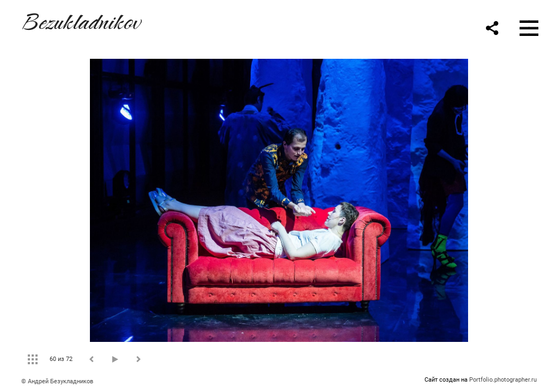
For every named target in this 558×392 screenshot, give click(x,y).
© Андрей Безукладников (57, 381)
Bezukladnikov (81, 20)
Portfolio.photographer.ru (503, 380)
